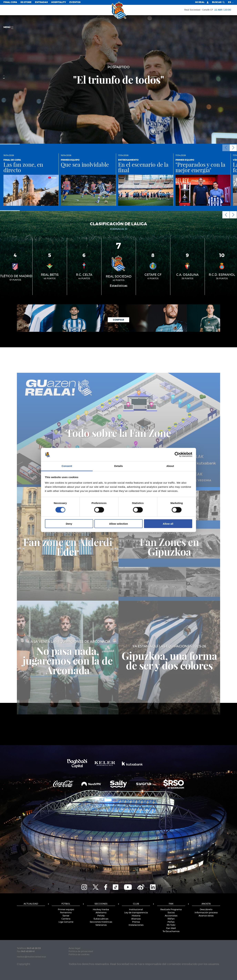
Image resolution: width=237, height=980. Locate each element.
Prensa (136, 922)
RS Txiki (171, 925)
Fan (171, 904)
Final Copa (10, 2)
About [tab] (170, 466)
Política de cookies (79, 955)
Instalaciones (136, 925)
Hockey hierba (101, 910)
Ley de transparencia (136, 913)
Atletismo (101, 913)
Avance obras (206, 916)
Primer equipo (66, 910)
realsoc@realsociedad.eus (31, 957)
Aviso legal (74, 948)
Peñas (171, 922)
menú (8, 27)
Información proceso (206, 913)
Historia (136, 916)
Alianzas (136, 919)
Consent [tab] (67, 466)
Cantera (66, 919)
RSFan (171, 919)
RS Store (26, 2)
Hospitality (59, 2)
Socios (171, 913)
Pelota (101, 916)
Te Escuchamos (171, 931)
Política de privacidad (81, 951)
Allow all (168, 524)
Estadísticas (118, 286)
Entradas (41, 2)
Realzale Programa (171, 910)
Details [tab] (118, 466)
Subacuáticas (101, 919)
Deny (69, 524)
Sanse (66, 916)
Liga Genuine (66, 922)
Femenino (66, 913)
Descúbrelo (206, 910)
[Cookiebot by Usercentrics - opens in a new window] (177, 454)
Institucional (136, 910)
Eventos (75, 2)
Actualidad (31, 904)
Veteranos (101, 925)
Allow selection (118, 524)
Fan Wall (171, 928)
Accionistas (171, 916)
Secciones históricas (101, 922)
